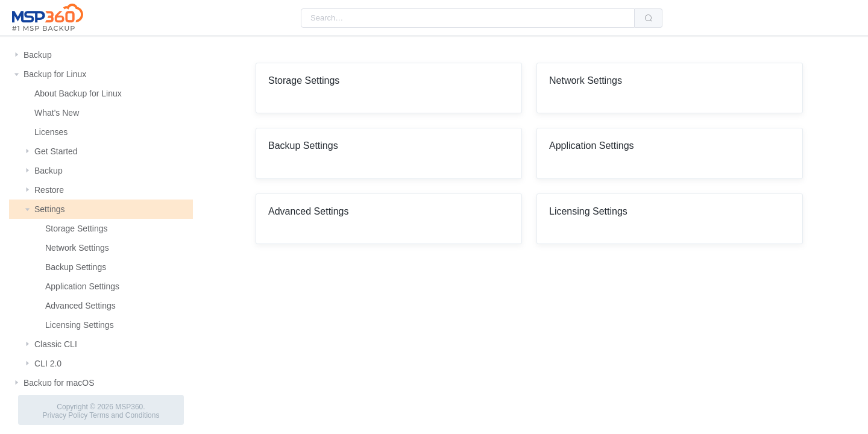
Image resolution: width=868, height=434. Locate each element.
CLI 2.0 (48, 363)
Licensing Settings (80, 325)
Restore (49, 190)
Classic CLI (56, 344)
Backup (38, 55)
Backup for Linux (55, 74)
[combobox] (468, 18)
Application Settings (82, 286)
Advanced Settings (80, 306)
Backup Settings (76, 267)
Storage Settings (77, 228)
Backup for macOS (59, 383)
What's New (57, 113)
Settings (50, 209)
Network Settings (77, 248)
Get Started (56, 151)
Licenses (51, 132)
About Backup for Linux (78, 93)
